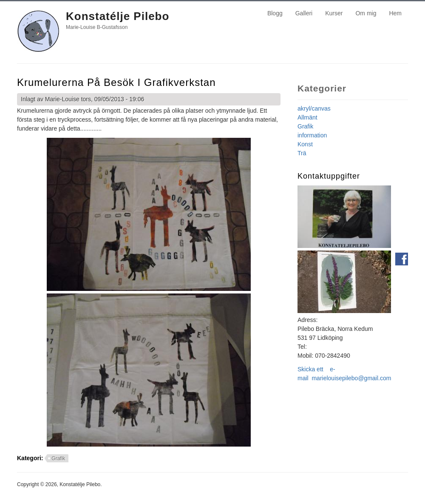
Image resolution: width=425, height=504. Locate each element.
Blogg (275, 13)
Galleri (304, 13)
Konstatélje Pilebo (118, 16)
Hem (395, 13)
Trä (302, 153)
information (312, 135)
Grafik (58, 458)
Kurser (334, 13)
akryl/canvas (314, 108)
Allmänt (307, 117)
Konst (305, 144)
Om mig (366, 13)
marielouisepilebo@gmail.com (351, 378)
